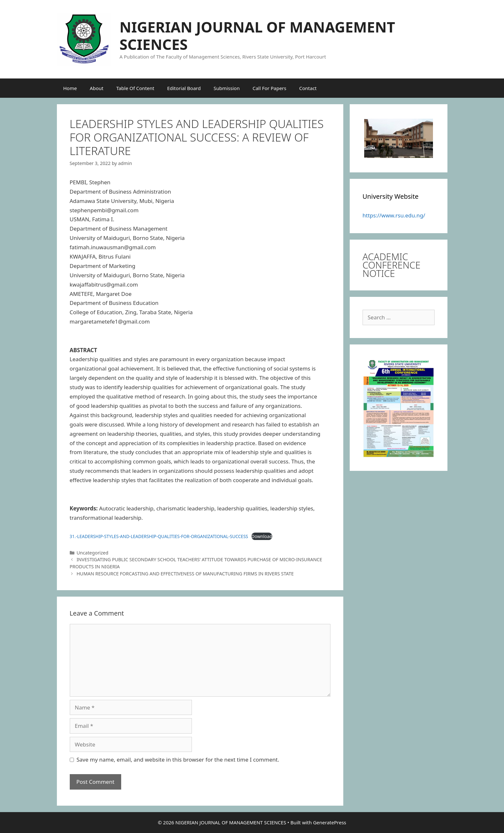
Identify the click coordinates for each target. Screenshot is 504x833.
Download (262, 536)
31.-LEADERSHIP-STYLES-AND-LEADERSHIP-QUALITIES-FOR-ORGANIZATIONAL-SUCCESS (159, 536)
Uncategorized (92, 553)
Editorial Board (184, 88)
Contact (308, 88)
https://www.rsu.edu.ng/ (394, 215)
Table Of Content (135, 88)
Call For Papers (270, 88)
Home (70, 88)
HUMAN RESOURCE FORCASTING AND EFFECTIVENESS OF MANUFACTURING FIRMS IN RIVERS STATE (185, 574)
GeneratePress (330, 822)
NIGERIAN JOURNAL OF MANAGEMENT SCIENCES (257, 36)
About (97, 88)
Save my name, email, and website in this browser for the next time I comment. (178, 760)
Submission (226, 88)
